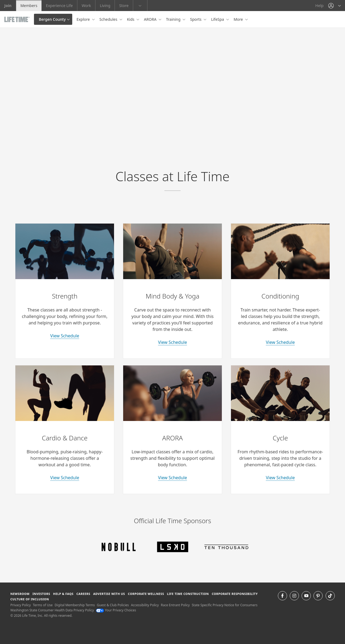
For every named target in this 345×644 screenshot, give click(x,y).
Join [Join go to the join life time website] (8, 6)
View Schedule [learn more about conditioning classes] (280, 342)
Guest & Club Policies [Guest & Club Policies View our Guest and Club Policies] (113, 605)
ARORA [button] (151, 19)
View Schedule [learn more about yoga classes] (172, 342)
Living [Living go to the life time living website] (105, 6)
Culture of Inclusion (30, 599)
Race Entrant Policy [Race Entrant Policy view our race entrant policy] (175, 605)
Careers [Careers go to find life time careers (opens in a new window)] (83, 594)
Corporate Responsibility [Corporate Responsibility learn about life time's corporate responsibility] (235, 594)
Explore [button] (84, 19)
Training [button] (174, 19)
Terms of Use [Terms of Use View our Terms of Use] (43, 605)
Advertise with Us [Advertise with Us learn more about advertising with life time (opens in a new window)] (109, 594)
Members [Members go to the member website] (29, 6)
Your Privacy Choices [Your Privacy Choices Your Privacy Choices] (116, 610)
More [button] (239, 19)
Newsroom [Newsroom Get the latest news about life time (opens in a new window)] (20, 594)
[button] (334, 6)
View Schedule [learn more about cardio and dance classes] (65, 478)
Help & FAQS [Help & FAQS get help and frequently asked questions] (63, 594)
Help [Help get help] (320, 6)
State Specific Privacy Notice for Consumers (225, 605)
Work (86, 6)
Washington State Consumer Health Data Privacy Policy (52, 610)
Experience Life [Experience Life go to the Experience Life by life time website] (59, 6)
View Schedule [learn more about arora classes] (172, 478)
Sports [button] (196, 19)
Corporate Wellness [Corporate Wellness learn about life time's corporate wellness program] (146, 594)
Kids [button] (131, 19)
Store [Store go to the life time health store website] (124, 6)
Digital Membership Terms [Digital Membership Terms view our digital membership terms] (75, 605)
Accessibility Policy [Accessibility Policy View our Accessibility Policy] (145, 605)
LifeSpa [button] (218, 19)
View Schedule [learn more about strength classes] (65, 336)
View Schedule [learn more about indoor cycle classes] (280, 478)
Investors (41, 594)
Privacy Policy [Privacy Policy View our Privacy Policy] (20, 605)
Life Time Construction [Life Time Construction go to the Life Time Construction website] (188, 594)
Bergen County (52, 19)
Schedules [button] (109, 19)
